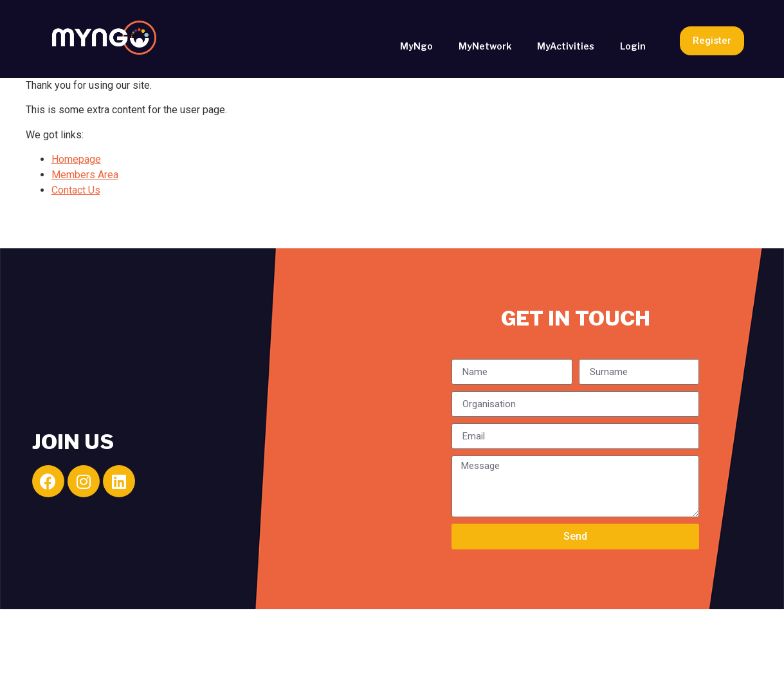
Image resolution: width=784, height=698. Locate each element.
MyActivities (566, 46)
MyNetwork (485, 46)
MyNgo (416, 46)
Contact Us (76, 190)
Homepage (76, 159)
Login (633, 46)
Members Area (85, 175)
